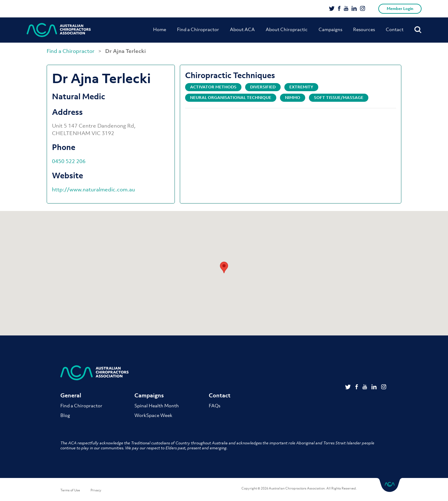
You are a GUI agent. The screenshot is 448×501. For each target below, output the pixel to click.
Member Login (400, 9)
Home (160, 29)
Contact (395, 29)
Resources (364, 29)
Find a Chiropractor (198, 29)
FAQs (215, 405)
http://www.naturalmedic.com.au (93, 190)
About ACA (242, 29)
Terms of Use (70, 490)
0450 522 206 (69, 161)
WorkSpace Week (153, 415)
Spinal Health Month (157, 405)
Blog (65, 415)
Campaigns (330, 29)
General (71, 395)
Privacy (96, 490)
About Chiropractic (287, 29)
